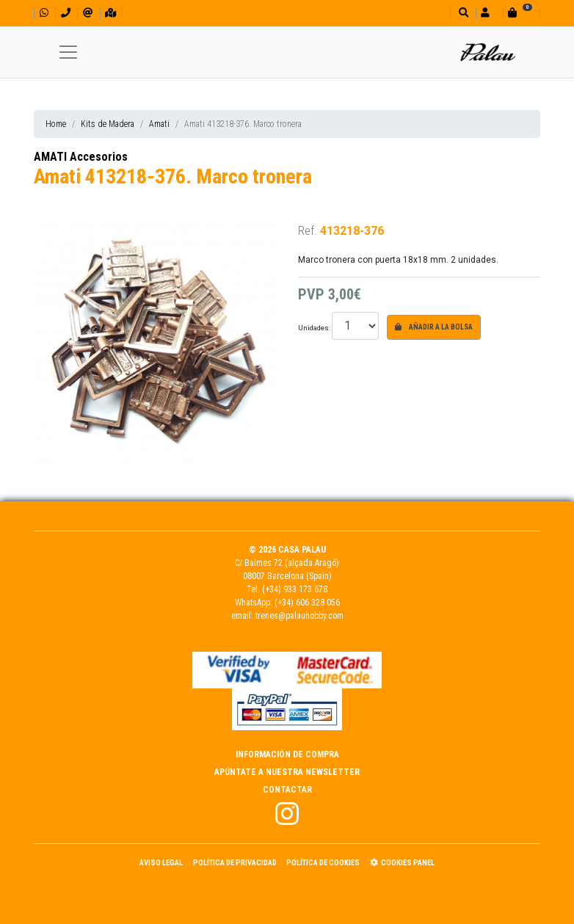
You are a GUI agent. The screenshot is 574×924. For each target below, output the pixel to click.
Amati (159, 124)
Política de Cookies (323, 863)
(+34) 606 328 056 (307, 603)
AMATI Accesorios (81, 157)
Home (56, 124)
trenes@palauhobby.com (299, 616)
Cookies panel (402, 863)
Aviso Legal (161, 863)
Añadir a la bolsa (434, 327)
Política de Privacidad (235, 863)
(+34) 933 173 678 (295, 589)
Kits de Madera (108, 124)
